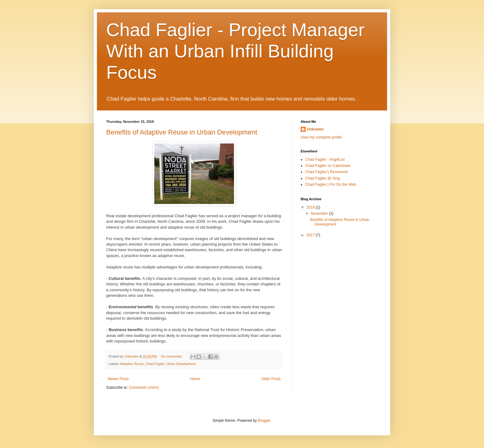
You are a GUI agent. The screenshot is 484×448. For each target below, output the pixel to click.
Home (195, 379)
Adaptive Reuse (132, 364)
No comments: (172, 356)
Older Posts (271, 379)
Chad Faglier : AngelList (325, 160)
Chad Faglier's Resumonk (327, 172)
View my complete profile (321, 137)
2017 (311, 235)
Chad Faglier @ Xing (323, 178)
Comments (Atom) (144, 388)
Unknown (315, 129)
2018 (311, 207)
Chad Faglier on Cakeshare (328, 166)
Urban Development (181, 364)
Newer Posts (118, 379)
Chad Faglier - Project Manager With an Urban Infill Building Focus (235, 51)
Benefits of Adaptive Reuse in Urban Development (182, 132)
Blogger (264, 421)
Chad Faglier (155, 364)
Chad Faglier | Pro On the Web (331, 185)
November (320, 214)
